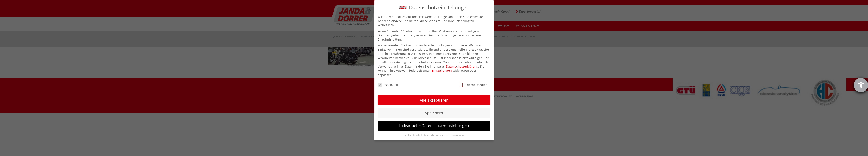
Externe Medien (473, 85)
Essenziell (388, 85)
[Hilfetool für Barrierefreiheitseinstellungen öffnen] (861, 85)
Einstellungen (442, 71)
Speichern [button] (434, 113)
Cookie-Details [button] (412, 135)
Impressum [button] (458, 135)
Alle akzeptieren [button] (434, 100)
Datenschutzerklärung (462, 66)
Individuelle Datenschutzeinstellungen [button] (434, 125)
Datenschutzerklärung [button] (436, 135)
